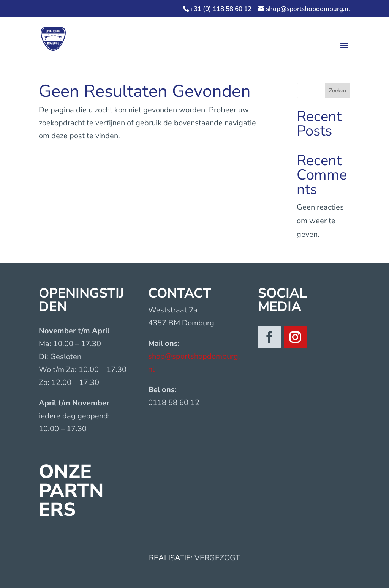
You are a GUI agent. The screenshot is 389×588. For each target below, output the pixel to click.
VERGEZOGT (217, 558)
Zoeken (338, 91)
